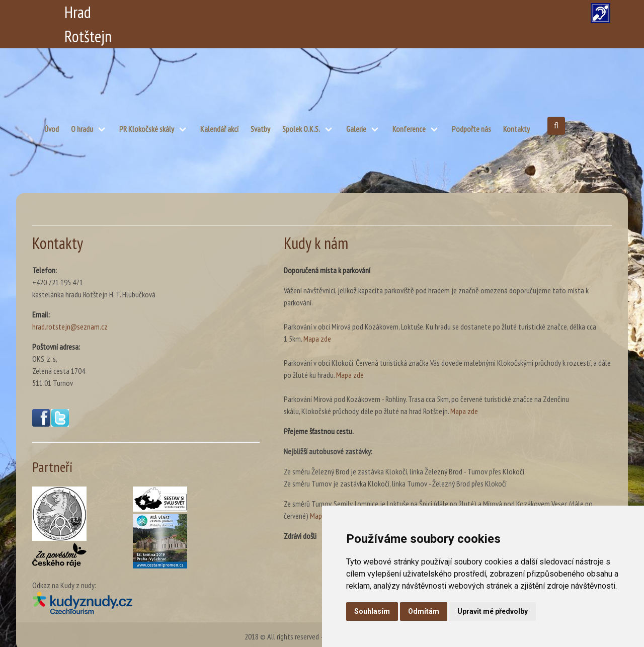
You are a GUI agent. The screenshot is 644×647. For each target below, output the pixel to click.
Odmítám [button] (424, 611)
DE (441, 12)
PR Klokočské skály (147, 129)
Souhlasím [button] (372, 611)
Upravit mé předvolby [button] (493, 611)
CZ (366, 12)
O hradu (82, 129)
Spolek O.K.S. (301, 129)
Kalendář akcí (219, 129)
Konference (409, 129)
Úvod (52, 129)
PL (390, 12)
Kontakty (516, 129)
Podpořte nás (471, 129)
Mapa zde (317, 339)
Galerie (356, 129)
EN (416, 12)
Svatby (260, 129)
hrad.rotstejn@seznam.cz (70, 327)
